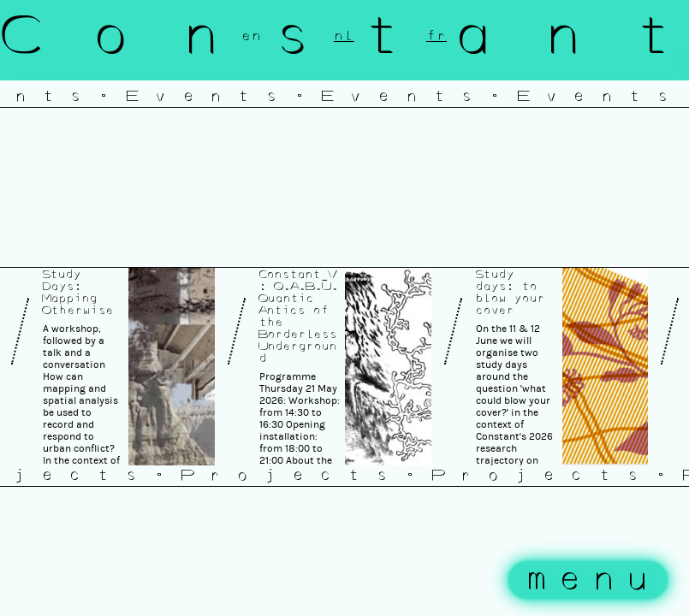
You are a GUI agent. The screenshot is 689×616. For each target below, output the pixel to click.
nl (344, 36)
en (252, 36)
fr (437, 36)
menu (592, 580)
